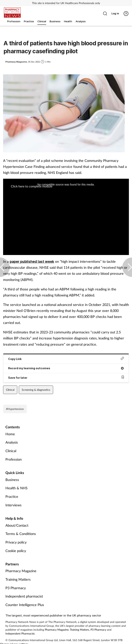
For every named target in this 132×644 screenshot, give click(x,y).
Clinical (10, 390)
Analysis (12, 442)
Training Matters (18, 579)
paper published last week (32, 261)
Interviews (13, 505)
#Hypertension (15, 409)
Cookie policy (16, 551)
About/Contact (17, 525)
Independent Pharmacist (20, 633)
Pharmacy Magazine (21, 571)
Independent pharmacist (24, 596)
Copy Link (66, 359)
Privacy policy (16, 542)
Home (10, 434)
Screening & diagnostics (36, 390)
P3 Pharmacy (16, 588)
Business (12, 480)
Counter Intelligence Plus (25, 605)
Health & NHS (16, 488)
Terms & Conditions (21, 534)
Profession (14, 459)
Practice (12, 496)
